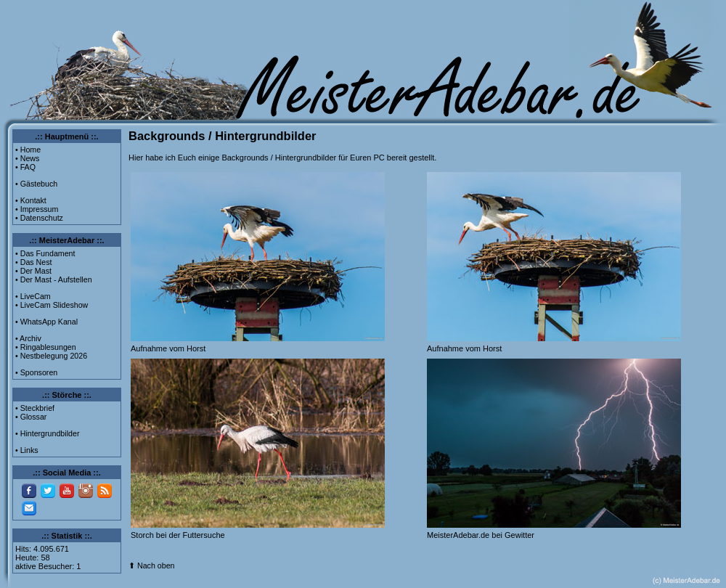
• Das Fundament (45, 253)
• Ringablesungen (46, 347)
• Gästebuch (36, 184)
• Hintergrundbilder (47, 433)
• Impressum (37, 209)
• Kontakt (31, 200)
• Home (28, 150)
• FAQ (25, 167)
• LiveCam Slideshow (52, 305)
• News (27, 158)
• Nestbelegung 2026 (51, 356)
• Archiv (28, 338)
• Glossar (31, 417)
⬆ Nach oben (152, 565)
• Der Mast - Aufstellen (54, 279)
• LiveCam (33, 296)
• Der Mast (33, 271)
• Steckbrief (35, 408)
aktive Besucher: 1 (48, 566)
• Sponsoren (36, 372)
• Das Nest (34, 262)
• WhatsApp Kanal (46, 322)
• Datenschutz (39, 218)
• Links (27, 450)
